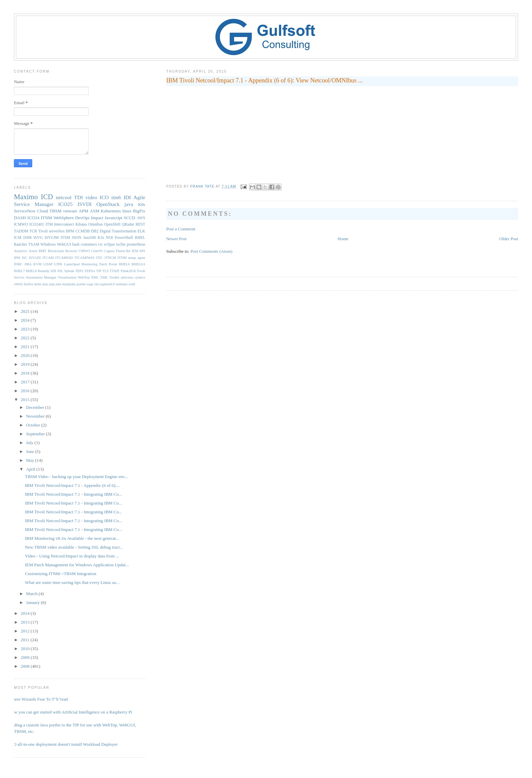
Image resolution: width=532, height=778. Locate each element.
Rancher (21, 244)
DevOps (82, 218)
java (129, 204)
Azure (33, 251)
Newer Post (176, 239)
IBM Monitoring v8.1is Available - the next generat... (72, 538)
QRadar (128, 224)
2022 (26, 338)
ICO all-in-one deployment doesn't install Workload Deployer (63, 744)
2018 (26, 373)
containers (89, 244)
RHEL (140, 238)
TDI (78, 197)
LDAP (48, 264)
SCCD (130, 218)
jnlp (52, 284)
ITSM (65, 238)
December (36, 407)
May (31, 460)
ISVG (38, 238)
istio (45, 284)
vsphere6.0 (107, 284)
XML (95, 277)
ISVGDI (35, 258)
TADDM (21, 231)
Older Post (509, 239)
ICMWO (21, 224)
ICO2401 (37, 224)
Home (343, 239)
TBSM (55, 211)
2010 (26, 649)
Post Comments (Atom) (211, 251)
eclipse (110, 244)
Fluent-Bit (123, 251)
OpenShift (112, 224)
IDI (127, 197)
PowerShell (124, 238)
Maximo (26, 197)
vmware (70, 211)
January (34, 602)
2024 (26, 320)
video (91, 197)
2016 (26, 391)
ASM (95, 211)
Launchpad (72, 264)
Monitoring (89, 264)
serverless (57, 231)
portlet (81, 284)
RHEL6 (124, 264)
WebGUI (64, 244)
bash (76, 244)
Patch (103, 264)
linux (127, 211)
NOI (109, 238)
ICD (47, 197)
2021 (26, 347)
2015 (26, 400)
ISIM (28, 238)
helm (38, 284)
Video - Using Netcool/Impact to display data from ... (72, 556)
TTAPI (115, 271)
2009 (26, 657)
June (31, 451)
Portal (113, 264)
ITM (49, 224)
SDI (53, 271)
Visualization (67, 277)
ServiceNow (25, 211)
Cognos (109, 251)
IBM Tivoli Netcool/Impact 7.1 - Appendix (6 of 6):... (72, 485)
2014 (26, 613)
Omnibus (96, 224)
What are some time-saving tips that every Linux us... (72, 582)
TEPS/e (90, 271)
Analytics (21, 251)
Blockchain (56, 251)
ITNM (46, 218)
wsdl (132, 284)
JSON (77, 238)
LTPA (58, 264)
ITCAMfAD (64, 258)
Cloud (43, 211)
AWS (141, 218)
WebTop (84, 277)
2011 (26, 640)
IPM (17, 258)
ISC (24, 258)
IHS (142, 251)
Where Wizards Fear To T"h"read (38, 699)
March (32, 594)
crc (100, 244)
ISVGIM (52, 238)
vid (96, 284)
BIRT (43, 251)
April (31, 469)
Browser (71, 251)
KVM (37, 264)
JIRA (28, 264)
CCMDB (82, 231)
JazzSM (89, 238)
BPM (70, 231)
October (34, 425)
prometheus (136, 244)
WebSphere (64, 218)
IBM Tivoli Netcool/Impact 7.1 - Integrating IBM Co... (73, 494)
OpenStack (108, 204)
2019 (26, 364)
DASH (20, 218)
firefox (28, 284)
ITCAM (48, 258)
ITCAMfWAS (85, 258)
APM (83, 211)
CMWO (84, 251)
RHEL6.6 (138, 264)
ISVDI (84, 204)
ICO (104, 197)
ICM (18, 238)
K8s (142, 204)
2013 (26, 622)
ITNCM (110, 258)
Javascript (114, 218)
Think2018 (128, 271)
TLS (106, 271)
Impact (97, 218)
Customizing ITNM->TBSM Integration (60, 574)
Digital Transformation (118, 231)
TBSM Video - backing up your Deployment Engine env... (76, 477)
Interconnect (64, 224)
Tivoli (43, 231)
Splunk (69, 271)
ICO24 (33, 218)
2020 (26, 355)
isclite (121, 244)
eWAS (18, 284)
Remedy (44, 271)
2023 (26, 329)
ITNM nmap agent (131, 258)
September (36, 434)
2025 (26, 311)
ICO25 (65, 204)
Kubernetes (111, 211)
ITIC (99, 258)
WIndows (48, 244)
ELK (141, 231)
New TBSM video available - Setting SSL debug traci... (74, 547)
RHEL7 (19, 271)
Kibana (81, 224)
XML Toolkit (110, 277)
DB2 (95, 231)
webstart (122, 284)
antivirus (127, 277)
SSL (60, 271)
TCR (33, 231)
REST (140, 224)
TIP (99, 271)
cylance (140, 277)
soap (90, 284)
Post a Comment (181, 229)
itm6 (116, 197)
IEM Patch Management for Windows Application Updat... (77, 565)
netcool (64, 197)
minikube (69, 284)
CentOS (97, 251)
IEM (135, 251)
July (30, 443)
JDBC (18, 264)
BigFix (139, 211)
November (36, 416)
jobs (59, 284)
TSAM (34, 244)
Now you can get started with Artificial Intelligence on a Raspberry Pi (71, 712)
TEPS (79, 271)
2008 (26, 666)
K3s (101, 238)
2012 (26, 631)
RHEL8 (31, 271)
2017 (26, 382)
